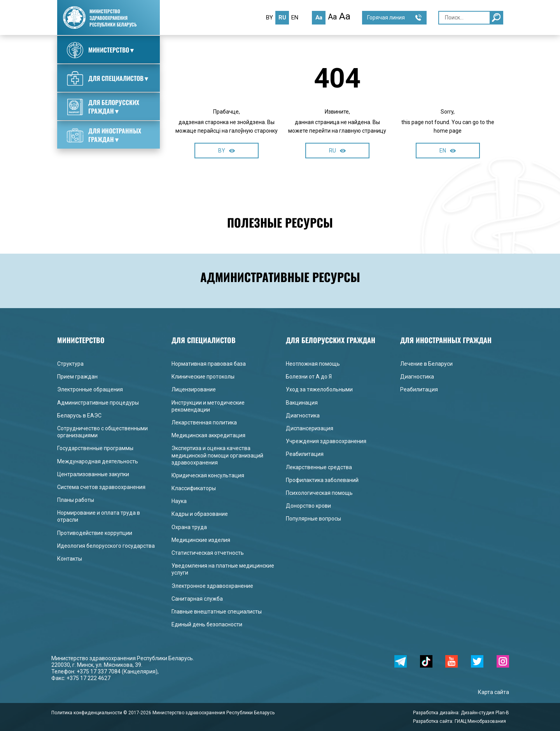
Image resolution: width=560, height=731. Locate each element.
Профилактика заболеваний (322, 480)
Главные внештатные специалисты (217, 612)
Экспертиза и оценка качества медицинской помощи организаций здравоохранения (217, 455)
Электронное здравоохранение (212, 586)
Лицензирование (194, 389)
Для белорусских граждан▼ (103, 107)
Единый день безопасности (207, 624)
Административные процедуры (98, 403)
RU (337, 151)
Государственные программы (95, 448)
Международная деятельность (98, 461)
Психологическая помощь (319, 493)
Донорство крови (308, 506)
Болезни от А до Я (309, 377)
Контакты (70, 559)
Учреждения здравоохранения (326, 441)
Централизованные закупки (93, 474)
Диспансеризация (310, 428)
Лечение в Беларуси (426, 364)
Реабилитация (305, 454)
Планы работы (76, 500)
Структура (70, 364)
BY (227, 151)
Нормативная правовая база (209, 364)
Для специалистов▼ (108, 79)
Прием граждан (77, 377)
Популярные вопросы (313, 519)
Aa (319, 18)
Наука (179, 501)
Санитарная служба (197, 599)
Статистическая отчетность (208, 553)
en (295, 18)
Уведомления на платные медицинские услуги (223, 569)
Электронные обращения (90, 389)
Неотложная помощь (313, 364)
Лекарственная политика (204, 422)
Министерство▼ (101, 50)
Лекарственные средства (319, 467)
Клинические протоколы (203, 377)
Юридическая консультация (208, 475)
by (269, 18)
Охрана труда (189, 527)
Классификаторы (194, 488)
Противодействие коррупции (95, 533)
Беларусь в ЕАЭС (79, 415)
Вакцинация (302, 403)
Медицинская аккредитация (208, 435)
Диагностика (303, 415)
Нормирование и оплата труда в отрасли (99, 516)
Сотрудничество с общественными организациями (102, 432)
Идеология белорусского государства (106, 546)
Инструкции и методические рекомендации (208, 406)
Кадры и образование (200, 514)
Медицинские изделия (201, 540)
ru (282, 18)
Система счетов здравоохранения (101, 487)
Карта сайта (493, 692)
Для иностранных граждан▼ (104, 135)
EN (448, 151)
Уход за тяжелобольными (319, 389)
